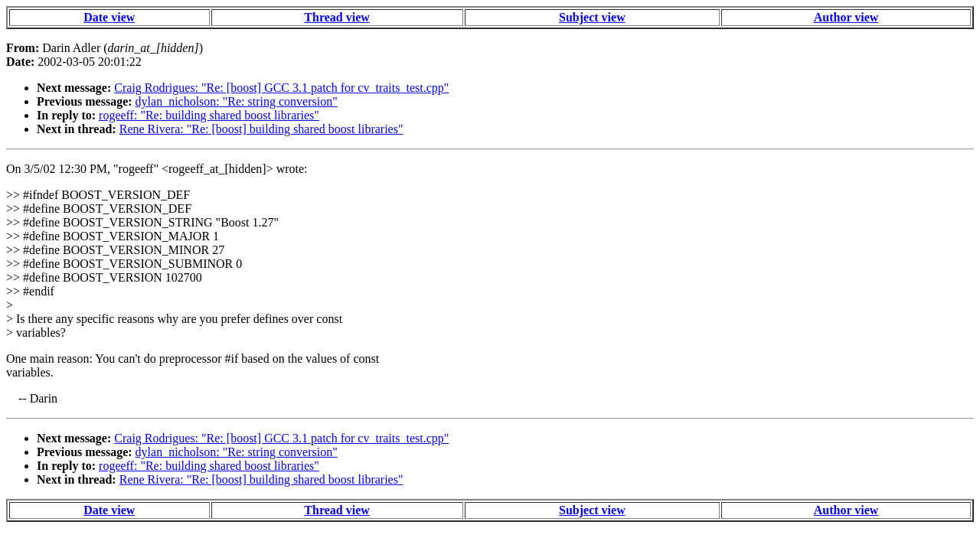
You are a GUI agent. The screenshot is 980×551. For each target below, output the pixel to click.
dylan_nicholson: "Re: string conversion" (237, 101)
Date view (109, 17)
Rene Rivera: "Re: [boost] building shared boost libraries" (261, 129)
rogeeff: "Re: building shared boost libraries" (209, 115)
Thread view (336, 17)
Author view (846, 17)
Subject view (592, 17)
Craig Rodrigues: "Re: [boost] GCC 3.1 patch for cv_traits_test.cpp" (281, 88)
